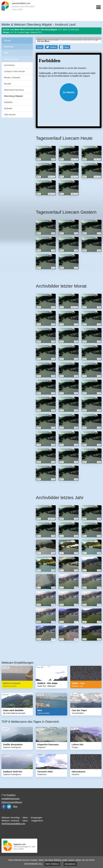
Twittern (53, 47)
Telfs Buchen (10, 115)
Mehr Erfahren (52, 864)
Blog (15, 806)
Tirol (6, 53)
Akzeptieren (70, 864)
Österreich (9, 47)
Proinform (11, 795)
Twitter (9, 807)
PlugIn (40, 47)
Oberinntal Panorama (14, 90)
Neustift (7, 84)
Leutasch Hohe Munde (14, 71)
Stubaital (8, 108)
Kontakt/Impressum (11, 799)
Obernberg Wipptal (13, 96)
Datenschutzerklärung (12, 802)
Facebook (4, 807)
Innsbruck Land (11, 59)
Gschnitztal (9, 65)
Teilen (66, 47)
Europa (7, 41)
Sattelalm (8, 102)
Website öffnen (69, 92)
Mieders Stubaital (12, 78)
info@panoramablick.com (13, 824)
